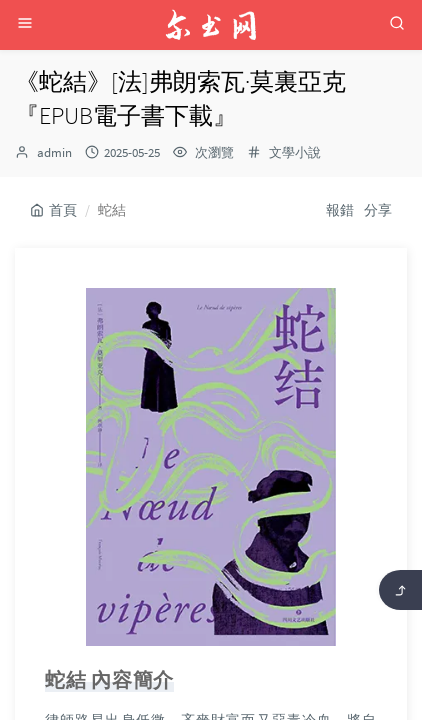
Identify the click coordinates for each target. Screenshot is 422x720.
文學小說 (295, 152)
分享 (378, 210)
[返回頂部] (400, 590)
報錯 (340, 210)
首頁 (53, 210)
